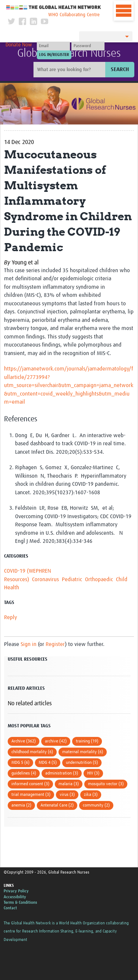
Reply (10, 617)
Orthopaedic (99, 579)
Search (120, 69)
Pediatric (72, 579)
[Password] (88, 46)
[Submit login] (54, 55)
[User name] (53, 46)
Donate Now (19, 45)
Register (55, 644)
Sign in (29, 644)
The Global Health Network (54, 7)
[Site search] (70, 70)
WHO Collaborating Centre (74, 15)
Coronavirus (45, 579)
